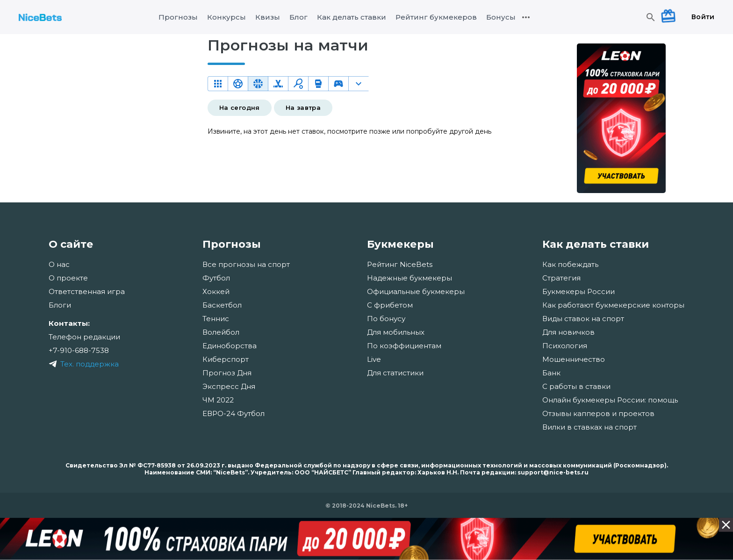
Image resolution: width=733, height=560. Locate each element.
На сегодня (240, 108)
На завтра (303, 108)
